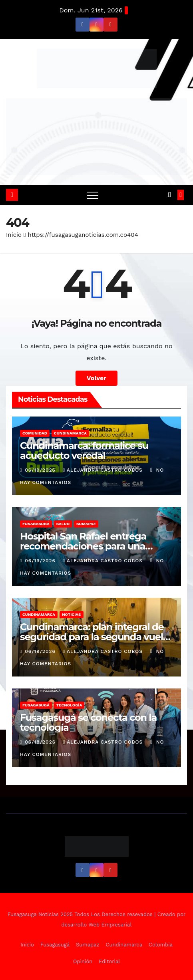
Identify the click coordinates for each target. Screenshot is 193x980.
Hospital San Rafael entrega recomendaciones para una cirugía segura (83, 546)
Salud (63, 524)
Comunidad (35, 433)
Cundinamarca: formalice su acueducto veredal (84, 450)
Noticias (71, 614)
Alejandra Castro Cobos (104, 470)
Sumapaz (86, 524)
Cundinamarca (70, 433)
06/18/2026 (41, 742)
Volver (97, 378)
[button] (169, 195)
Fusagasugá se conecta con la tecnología (88, 722)
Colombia (161, 945)
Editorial (109, 961)
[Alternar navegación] (93, 195)
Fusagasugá (36, 524)
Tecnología (69, 705)
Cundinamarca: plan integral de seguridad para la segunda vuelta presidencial (96, 637)
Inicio (14, 235)
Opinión (83, 961)
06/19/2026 (41, 470)
